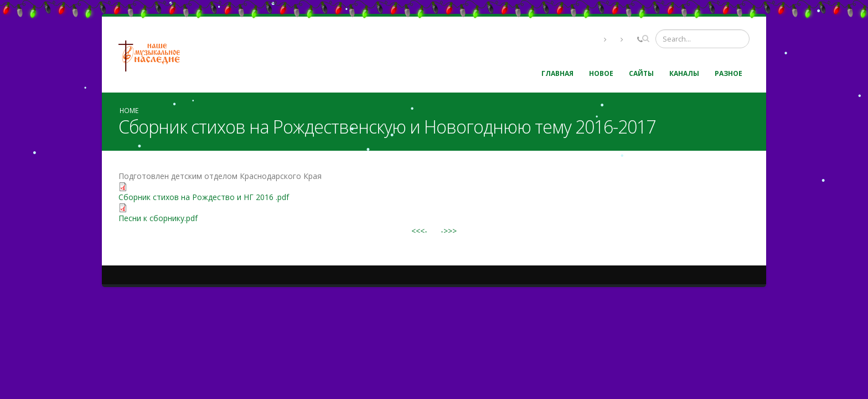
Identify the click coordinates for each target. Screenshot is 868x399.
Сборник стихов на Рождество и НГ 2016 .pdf (204, 197)
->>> (449, 231)
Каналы (684, 73)
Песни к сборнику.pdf (158, 218)
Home (129, 110)
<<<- (419, 231)
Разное (728, 73)
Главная (557, 73)
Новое (601, 73)
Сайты (641, 73)
